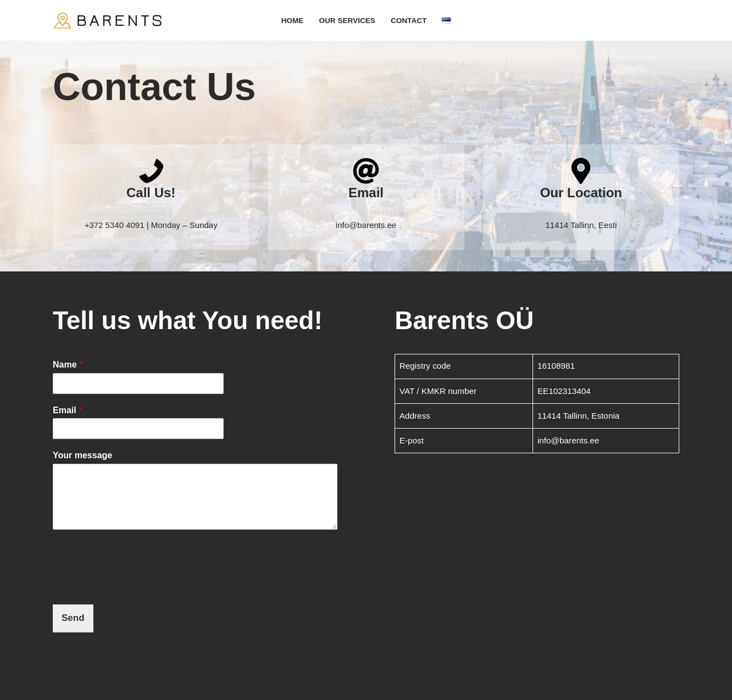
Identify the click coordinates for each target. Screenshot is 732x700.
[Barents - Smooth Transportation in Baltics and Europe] (108, 20)
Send (73, 618)
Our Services (347, 21)
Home (293, 21)
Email (67, 410)
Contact (409, 21)
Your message (82, 455)
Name (68, 365)
